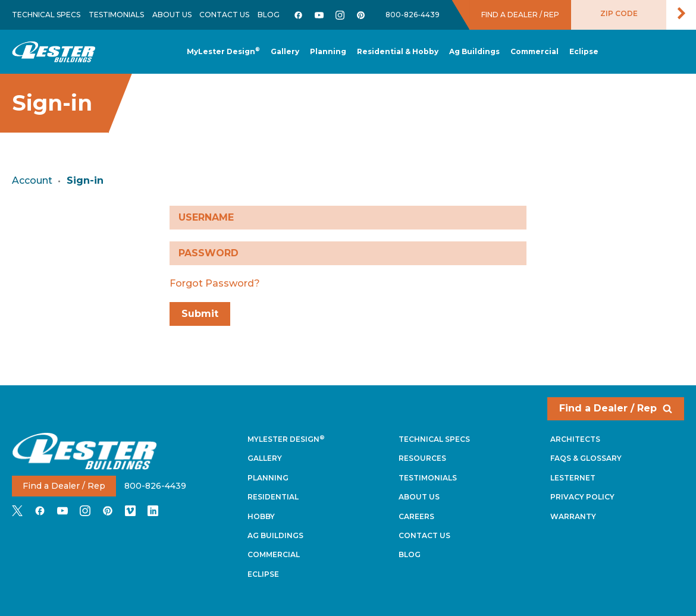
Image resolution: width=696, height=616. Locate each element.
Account (32, 180)
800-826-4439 (413, 15)
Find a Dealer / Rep (616, 408)
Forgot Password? (215, 283)
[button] (328, 52)
